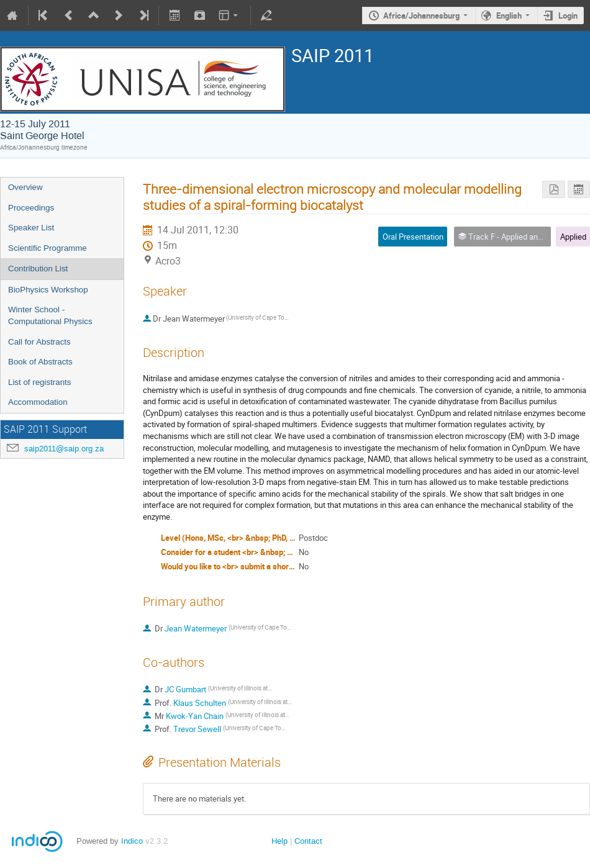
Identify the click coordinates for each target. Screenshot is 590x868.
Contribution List (38, 269)
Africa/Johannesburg (421, 16)
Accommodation (38, 402)
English (509, 16)
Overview (25, 187)
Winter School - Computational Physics (50, 315)
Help (279, 841)
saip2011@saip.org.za (64, 449)
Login (568, 16)
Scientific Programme (48, 248)
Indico (132, 841)
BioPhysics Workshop (48, 290)
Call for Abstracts (39, 342)
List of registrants (39, 382)
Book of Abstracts (40, 362)
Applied (573, 237)
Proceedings (31, 208)
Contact (308, 841)
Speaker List (31, 228)
